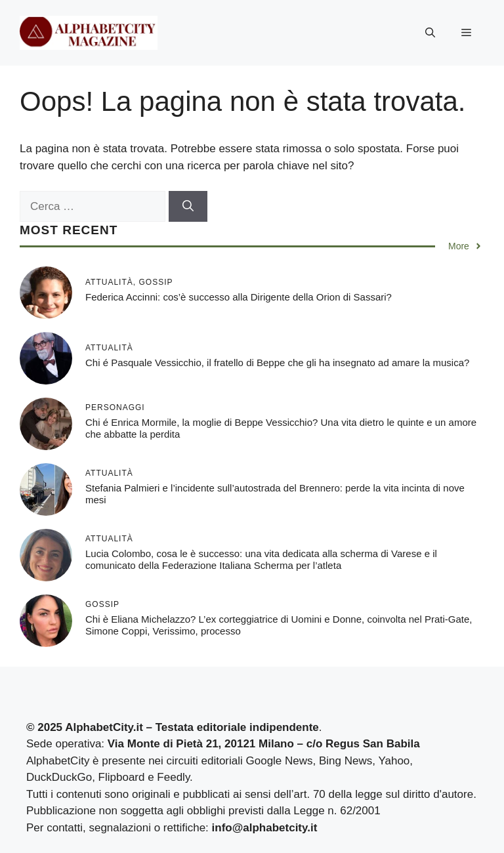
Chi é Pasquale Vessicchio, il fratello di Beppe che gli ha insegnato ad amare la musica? (277, 363)
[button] (430, 33)
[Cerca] (188, 207)
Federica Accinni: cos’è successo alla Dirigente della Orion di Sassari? (239, 297)
